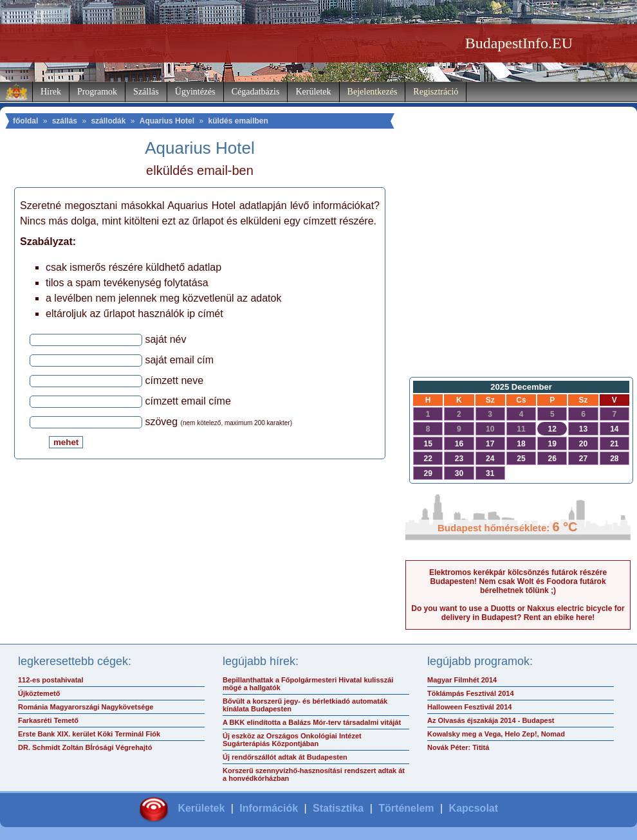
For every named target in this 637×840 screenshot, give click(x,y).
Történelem (406, 808)
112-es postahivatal (51, 680)
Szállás (146, 92)
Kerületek (313, 92)
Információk (269, 808)
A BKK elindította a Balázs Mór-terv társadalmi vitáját (312, 722)
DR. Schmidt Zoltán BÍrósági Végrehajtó (85, 747)
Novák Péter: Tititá (458, 747)
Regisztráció (436, 92)
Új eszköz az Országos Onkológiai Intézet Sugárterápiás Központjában (292, 740)
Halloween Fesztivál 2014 (469, 707)
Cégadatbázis (256, 92)
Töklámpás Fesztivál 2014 (471, 693)
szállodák (108, 121)
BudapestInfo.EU (519, 43)
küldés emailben (238, 121)
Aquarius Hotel (167, 121)
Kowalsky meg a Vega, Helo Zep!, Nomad (496, 734)
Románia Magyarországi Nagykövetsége (86, 707)
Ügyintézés (195, 92)
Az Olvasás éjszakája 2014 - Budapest (491, 720)
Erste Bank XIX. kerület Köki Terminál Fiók (89, 734)
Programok (97, 92)
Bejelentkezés (373, 92)
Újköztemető (39, 693)
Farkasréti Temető (48, 720)
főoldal (25, 121)
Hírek (51, 92)
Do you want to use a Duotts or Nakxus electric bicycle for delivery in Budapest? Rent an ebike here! (518, 613)
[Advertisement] (518, 268)
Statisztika (338, 808)
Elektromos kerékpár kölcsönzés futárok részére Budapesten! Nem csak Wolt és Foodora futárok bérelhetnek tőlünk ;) (518, 581)
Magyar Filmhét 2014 (462, 680)
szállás (65, 121)
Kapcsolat (474, 808)
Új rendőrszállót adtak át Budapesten (285, 757)
